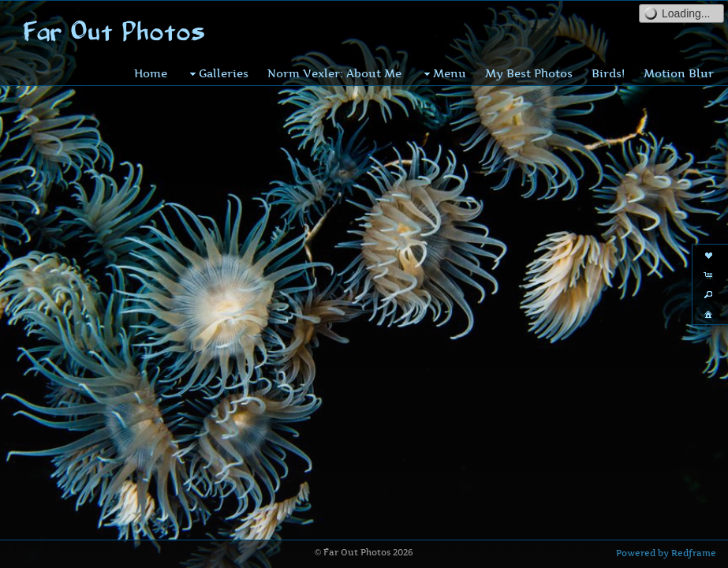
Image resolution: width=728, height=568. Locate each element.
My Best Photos (529, 73)
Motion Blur (679, 73)
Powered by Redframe (666, 553)
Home (151, 73)
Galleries (217, 73)
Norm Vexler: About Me (334, 73)
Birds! (608, 73)
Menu (443, 73)
